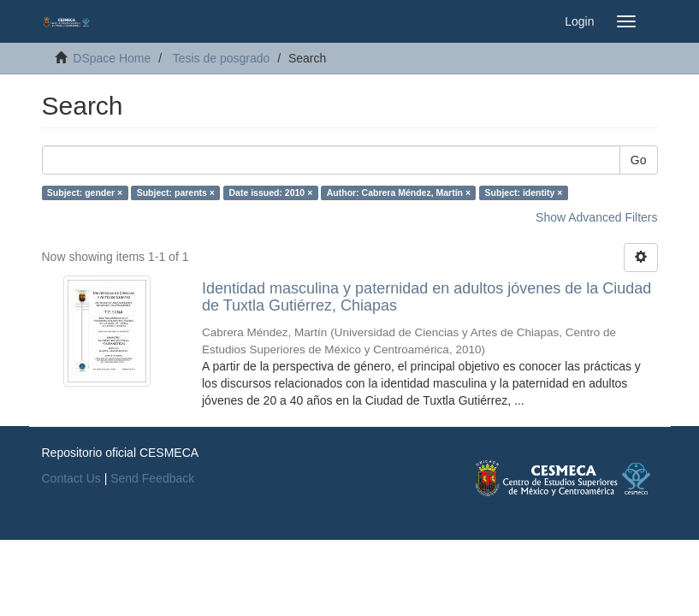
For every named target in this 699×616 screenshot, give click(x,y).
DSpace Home (112, 58)
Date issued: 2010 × (271, 192)
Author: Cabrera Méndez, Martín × (399, 192)
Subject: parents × (176, 192)
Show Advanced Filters (596, 217)
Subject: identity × (524, 192)
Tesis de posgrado (222, 58)
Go (639, 160)
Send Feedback (152, 478)
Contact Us (71, 478)
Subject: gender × (85, 192)
